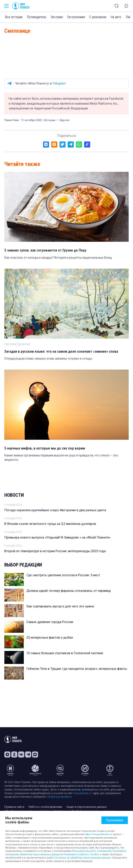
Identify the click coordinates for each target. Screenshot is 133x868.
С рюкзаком (98, 17)
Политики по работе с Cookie (81, 854)
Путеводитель (37, 17)
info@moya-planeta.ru (59, 797)
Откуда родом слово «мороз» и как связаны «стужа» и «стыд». (49, 359)
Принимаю (115, 820)
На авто (116, 17)
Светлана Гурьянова (17, 344)
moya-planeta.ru (82, 793)
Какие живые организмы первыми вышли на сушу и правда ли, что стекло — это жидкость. (61, 458)
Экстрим (57, 17)
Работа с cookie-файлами (45, 807)
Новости (14, 495)
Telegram (59, 83)
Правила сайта (14, 807)
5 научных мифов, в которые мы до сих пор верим (45, 448)
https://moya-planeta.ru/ (98, 834)
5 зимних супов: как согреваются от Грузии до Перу (45, 250)
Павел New (12, 120)
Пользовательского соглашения (91, 851)
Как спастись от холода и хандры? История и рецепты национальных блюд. (58, 258)
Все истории (14, 17)
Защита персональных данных (87, 807)
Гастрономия (76, 17)
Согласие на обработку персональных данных (83, 858)
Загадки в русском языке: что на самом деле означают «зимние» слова (61, 351)
